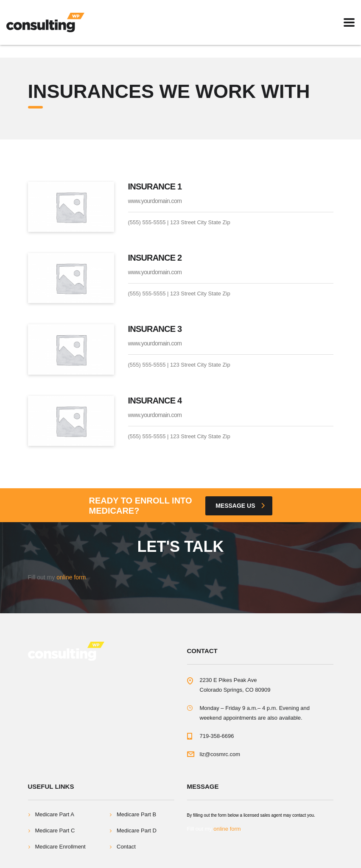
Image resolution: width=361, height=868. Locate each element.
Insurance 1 (155, 186)
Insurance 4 (155, 401)
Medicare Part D (137, 830)
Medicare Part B (136, 814)
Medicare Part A (55, 814)
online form (71, 577)
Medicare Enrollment (60, 847)
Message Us (240, 506)
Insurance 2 (155, 258)
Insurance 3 (155, 329)
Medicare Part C (55, 830)
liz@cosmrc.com (220, 754)
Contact (126, 847)
